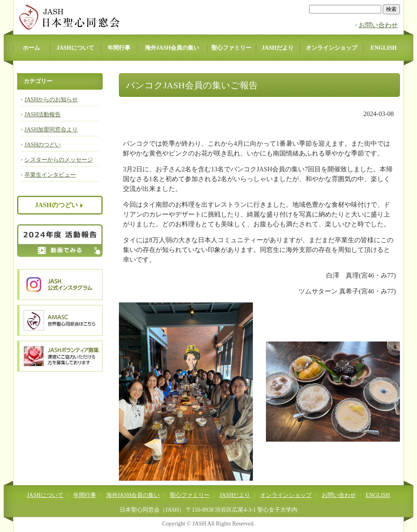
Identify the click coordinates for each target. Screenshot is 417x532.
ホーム (31, 48)
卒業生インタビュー (50, 175)
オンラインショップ (331, 48)
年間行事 (119, 48)
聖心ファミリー (231, 48)
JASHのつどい (43, 145)
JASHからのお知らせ (51, 100)
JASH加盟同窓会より (51, 130)
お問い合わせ (378, 25)
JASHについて (75, 48)
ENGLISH (384, 48)
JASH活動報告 (43, 115)
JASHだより (278, 48)
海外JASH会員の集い (172, 48)
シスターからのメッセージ (59, 160)
